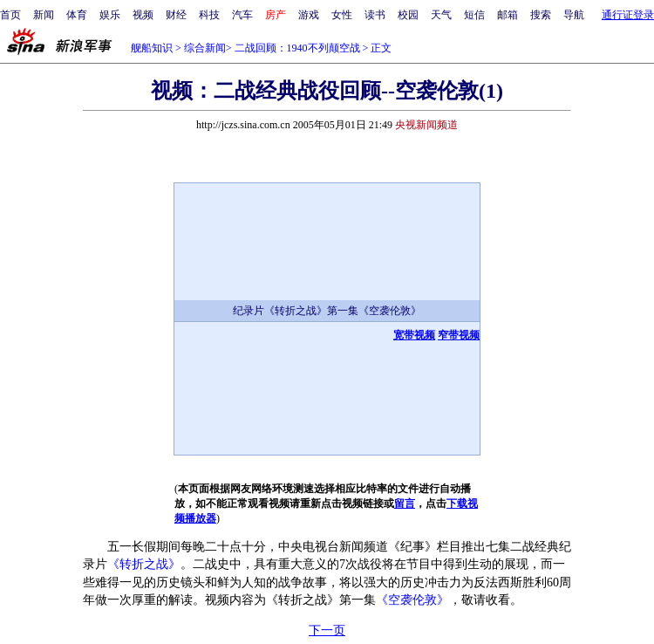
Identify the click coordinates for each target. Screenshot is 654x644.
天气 (441, 15)
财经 (176, 15)
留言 (405, 504)
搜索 (541, 15)
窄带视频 (459, 335)
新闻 (44, 15)
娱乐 (110, 15)
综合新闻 (205, 48)
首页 (10, 15)
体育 (77, 15)
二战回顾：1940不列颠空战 (297, 48)
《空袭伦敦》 (412, 600)
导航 (574, 15)
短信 (474, 15)
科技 (209, 15)
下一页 (327, 630)
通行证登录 (628, 15)
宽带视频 (414, 335)
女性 (342, 15)
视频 (143, 15)
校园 (408, 15)
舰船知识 (152, 48)
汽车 (242, 15)
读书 (375, 15)
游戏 (309, 15)
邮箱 (508, 15)
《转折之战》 (144, 564)
